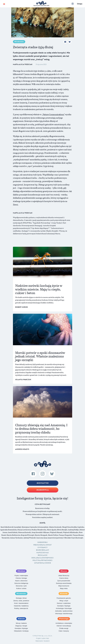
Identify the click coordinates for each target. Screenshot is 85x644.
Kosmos (64, 571)
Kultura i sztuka (21, 588)
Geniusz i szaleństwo (64, 603)
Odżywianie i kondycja (21, 631)
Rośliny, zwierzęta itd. (21, 608)
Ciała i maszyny (64, 631)
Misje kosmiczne (64, 586)
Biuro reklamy (43, 550)
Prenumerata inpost (42, 545)
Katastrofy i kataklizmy (21, 606)
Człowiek (64, 594)
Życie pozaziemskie (64, 581)
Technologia (64, 619)
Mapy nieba (64, 588)
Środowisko (20, 42)
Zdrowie (22, 619)
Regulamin (43, 555)
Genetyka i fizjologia (64, 606)
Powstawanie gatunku (64, 598)
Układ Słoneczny (64, 576)
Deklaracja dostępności (42, 558)
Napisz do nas (42, 553)
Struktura (22, 571)
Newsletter (43, 483)
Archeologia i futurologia (64, 608)
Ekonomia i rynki (21, 586)
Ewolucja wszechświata (64, 583)
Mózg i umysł (64, 601)
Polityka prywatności (43, 560)
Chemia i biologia (21, 578)
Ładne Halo (45, 638)
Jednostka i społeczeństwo (64, 611)
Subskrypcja (43, 490)
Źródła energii (64, 628)
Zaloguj (80, 4)
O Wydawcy (42, 547)
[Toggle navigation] (4, 4)
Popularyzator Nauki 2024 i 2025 (41, 6)
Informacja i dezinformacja (64, 614)
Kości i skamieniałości (21, 603)
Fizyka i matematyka (21, 576)
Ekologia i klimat (21, 598)
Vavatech (47, 641)
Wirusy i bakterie (21, 623)
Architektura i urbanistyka (64, 623)
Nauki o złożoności (21, 581)
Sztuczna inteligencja (21, 583)
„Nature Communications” (53, 114)
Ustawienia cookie (43, 563)
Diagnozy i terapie (21, 626)
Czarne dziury (64, 578)
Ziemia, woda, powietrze (21, 601)
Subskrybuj (42, 542)
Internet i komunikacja (64, 626)
